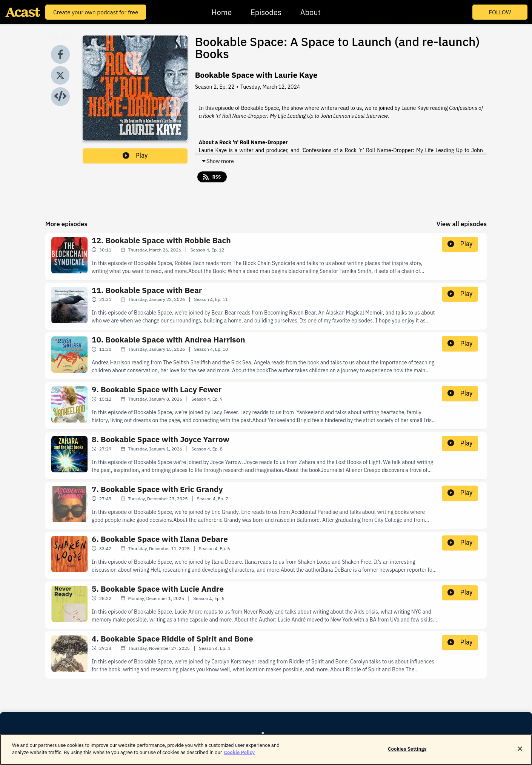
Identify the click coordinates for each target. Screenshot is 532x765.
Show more (218, 161)
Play (135, 156)
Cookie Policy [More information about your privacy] (240, 757)
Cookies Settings (407, 753)
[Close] (520, 753)
